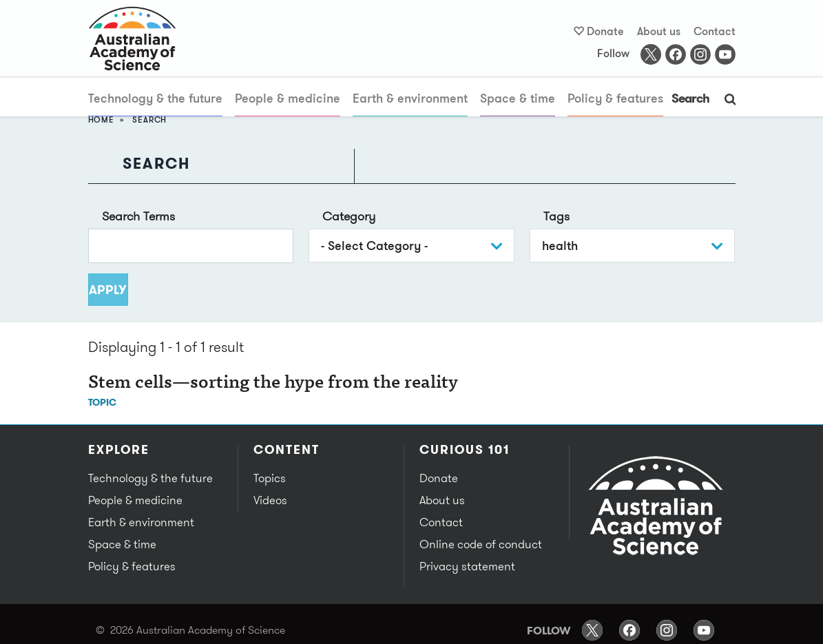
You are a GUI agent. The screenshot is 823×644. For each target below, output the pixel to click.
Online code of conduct (481, 544)
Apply (108, 290)
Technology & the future (155, 98)
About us (659, 31)
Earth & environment (410, 98)
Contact (715, 31)
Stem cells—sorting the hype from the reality (273, 384)
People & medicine (288, 98)
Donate (605, 31)
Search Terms (138, 216)
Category (349, 216)
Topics (270, 478)
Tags (556, 216)
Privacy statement (467, 566)
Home (101, 120)
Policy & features (615, 98)
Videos (270, 500)
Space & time (518, 98)
